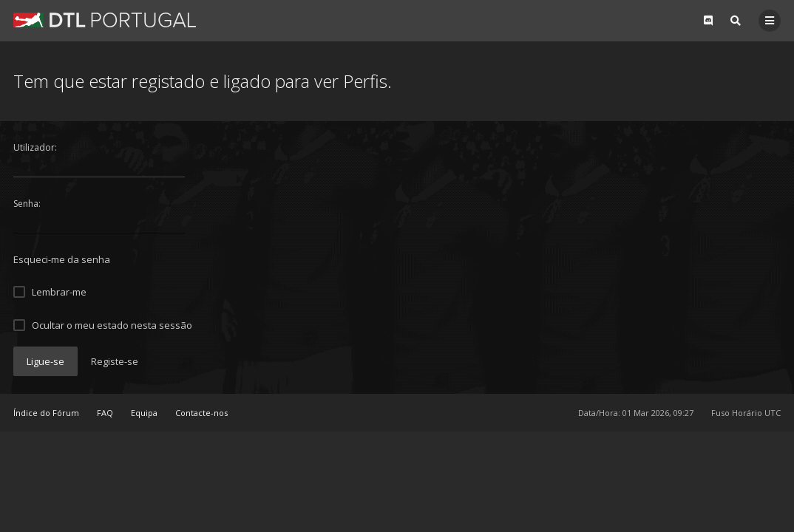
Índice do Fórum (46, 413)
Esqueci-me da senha (62, 259)
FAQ (105, 413)
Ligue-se (45, 361)
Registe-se (115, 361)
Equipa (144, 413)
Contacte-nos (201, 413)
